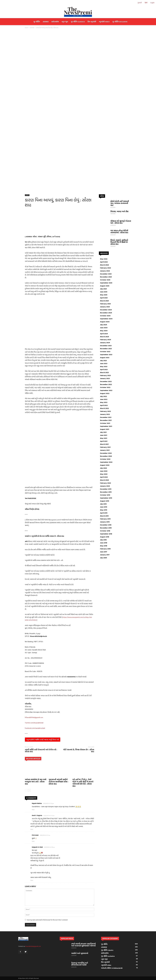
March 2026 (104, 265)
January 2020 (105, 486)
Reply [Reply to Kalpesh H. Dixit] (32, 880)
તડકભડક (46, 22)
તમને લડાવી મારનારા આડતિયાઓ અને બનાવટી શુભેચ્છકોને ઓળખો (83, 945)
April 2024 (104, 334)
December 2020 (106, 453)
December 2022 (106, 381)
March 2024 (105, 337)
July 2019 (103, 504)
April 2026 (104, 262)
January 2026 (105, 271)
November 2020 (106, 456)
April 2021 (104, 441)
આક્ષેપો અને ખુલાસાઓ (80, 953)
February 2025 (105, 304)
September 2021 (106, 426)
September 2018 (106, 534)
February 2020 (105, 483)
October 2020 (105, 459)
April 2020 (104, 477)
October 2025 (105, 280)
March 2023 (104, 372)
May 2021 (104, 438)
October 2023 (105, 352)
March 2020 (104, 480)
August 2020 (105, 465)
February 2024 (106, 340)
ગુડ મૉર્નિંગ (37, 22)
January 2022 (105, 414)
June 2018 (104, 543)
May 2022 (104, 402)
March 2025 (104, 301)
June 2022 (104, 399)
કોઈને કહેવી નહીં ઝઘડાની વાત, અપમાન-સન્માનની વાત (120, 203)
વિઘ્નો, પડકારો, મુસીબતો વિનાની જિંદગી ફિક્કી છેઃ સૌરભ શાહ (119, 242)
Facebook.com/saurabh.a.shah (35, 728)
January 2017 (105, 555)
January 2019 (105, 522)
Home (26, 27)
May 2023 (104, 366)
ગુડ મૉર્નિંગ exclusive (120, 22)
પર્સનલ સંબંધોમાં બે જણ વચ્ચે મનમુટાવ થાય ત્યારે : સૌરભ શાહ (36, 782)
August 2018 (105, 537)
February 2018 (105, 549)
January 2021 (105, 450)
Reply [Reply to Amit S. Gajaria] (32, 829)
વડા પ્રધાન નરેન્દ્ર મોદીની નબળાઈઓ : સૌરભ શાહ (119, 232)
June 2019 (104, 507)
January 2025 (105, 307)
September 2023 (106, 354)
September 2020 (106, 462)
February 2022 (105, 411)
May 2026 (104, 259)
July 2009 (103, 558)
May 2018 (104, 546)
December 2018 (106, 525)
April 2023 (104, 369)
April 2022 (104, 405)
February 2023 (105, 375)
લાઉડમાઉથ (55, 22)
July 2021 (103, 432)
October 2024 (105, 316)
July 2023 (103, 360)
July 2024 (104, 325)
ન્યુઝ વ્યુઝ (65, 22)
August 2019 (105, 501)
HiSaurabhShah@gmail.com (34, 717)
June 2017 (104, 552)
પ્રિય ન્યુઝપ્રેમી (92, 22)
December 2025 (106, 274)
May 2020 (104, 474)
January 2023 (105, 378)
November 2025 (106, 277)
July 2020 (103, 468)
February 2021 (105, 447)
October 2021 (105, 423)
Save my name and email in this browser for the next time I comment (47, 920)
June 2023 (104, 363)
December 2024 (106, 310)
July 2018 (103, 540)
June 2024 (104, 328)
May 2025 (104, 295)
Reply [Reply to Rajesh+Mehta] (33, 810)
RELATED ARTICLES (33, 759)
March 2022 (104, 408)
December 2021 (106, 417)
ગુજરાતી (140, 3)
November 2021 (106, 420)
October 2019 (105, 495)
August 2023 (105, 357)
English (152, 3)
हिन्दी (146, 3)
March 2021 (104, 444)
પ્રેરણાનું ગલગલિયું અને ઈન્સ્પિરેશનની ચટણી (80, 964)
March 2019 (104, 516)
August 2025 (105, 286)
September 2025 (106, 283)
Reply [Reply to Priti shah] (33, 841)
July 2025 (103, 289)
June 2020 (104, 471)
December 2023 (106, 346)
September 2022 (106, 390)
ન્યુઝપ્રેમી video (104, 22)
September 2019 (106, 498)
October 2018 (105, 531)
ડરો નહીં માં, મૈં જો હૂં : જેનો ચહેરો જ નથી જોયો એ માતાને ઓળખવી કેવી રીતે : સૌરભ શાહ (83, 783)
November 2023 (106, 349)
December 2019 (106, 489)
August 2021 (105, 429)
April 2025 (104, 298)
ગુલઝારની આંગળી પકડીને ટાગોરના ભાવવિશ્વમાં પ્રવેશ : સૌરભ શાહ (58, 782)
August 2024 (105, 322)
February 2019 (105, 519)
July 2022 (103, 396)
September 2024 (106, 319)
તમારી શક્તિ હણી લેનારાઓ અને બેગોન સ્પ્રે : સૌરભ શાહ (41, 751)
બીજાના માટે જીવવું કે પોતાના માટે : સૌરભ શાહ (121, 222)
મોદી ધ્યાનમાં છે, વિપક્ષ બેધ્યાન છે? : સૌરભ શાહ (79, 751)
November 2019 (106, 492)
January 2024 (105, 343)
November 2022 (106, 384)
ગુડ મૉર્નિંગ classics (78, 22)
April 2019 (104, 513)
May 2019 (104, 510)
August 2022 (105, 393)
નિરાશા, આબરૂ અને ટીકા (119, 211)
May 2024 (104, 331)
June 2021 (104, 435)
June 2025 (104, 292)
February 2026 (105, 268)
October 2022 (105, 387)
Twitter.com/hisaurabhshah (34, 723)
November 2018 (106, 528)
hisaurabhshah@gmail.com (33, 946)
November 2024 (106, 313)
